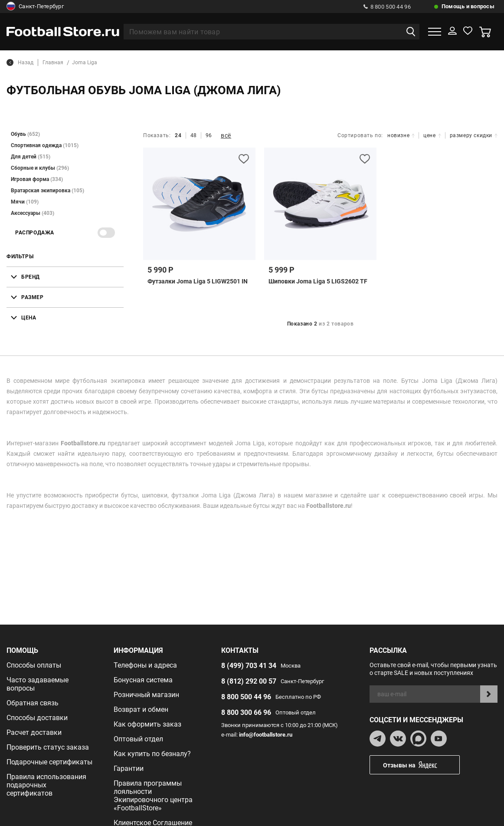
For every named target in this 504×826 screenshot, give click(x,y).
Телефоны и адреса (145, 665)
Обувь (25, 134)
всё (226, 135)
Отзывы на (421, 765)
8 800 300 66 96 (246, 712)
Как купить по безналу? (152, 754)
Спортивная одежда (45, 145)
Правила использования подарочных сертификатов (46, 785)
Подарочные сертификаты (49, 762)
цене (432, 135)
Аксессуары (33, 213)
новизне (401, 135)
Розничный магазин (146, 695)
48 (194, 135)
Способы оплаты (34, 665)
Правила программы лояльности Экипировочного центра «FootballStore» (153, 796)
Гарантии (129, 768)
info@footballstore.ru (266, 735)
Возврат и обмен (141, 709)
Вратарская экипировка (47, 191)
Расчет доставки (34, 732)
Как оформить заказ (147, 724)
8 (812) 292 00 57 (249, 681)
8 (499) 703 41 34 (249, 666)
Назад (20, 63)
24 (178, 135)
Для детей (31, 157)
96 (209, 135)
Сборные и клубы (40, 168)
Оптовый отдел (138, 739)
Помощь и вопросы (468, 6)
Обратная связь (33, 703)
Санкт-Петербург (35, 7)
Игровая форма (37, 179)
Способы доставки (37, 718)
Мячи (25, 202)
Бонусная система (143, 680)
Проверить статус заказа (48, 747)
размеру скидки (474, 135)
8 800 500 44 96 (387, 7)
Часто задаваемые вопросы (38, 684)
